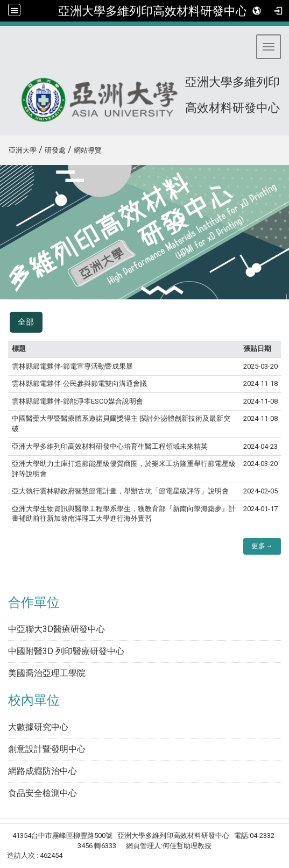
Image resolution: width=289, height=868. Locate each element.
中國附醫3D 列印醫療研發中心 (66, 651)
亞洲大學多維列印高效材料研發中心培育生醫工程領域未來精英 (110, 446)
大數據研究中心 (38, 727)
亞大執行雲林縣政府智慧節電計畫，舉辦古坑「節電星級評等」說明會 (120, 491)
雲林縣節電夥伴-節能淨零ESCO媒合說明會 (77, 401)
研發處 (55, 150)
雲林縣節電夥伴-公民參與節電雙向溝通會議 (79, 383)
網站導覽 (88, 150)
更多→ (262, 546)
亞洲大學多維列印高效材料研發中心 (153, 11)
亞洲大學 (23, 150)
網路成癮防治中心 (43, 771)
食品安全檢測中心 (43, 793)
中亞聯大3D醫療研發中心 (57, 629)
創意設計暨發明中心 (47, 749)
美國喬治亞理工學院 (47, 673)
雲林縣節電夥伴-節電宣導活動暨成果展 (72, 366)
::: (5, 149)
